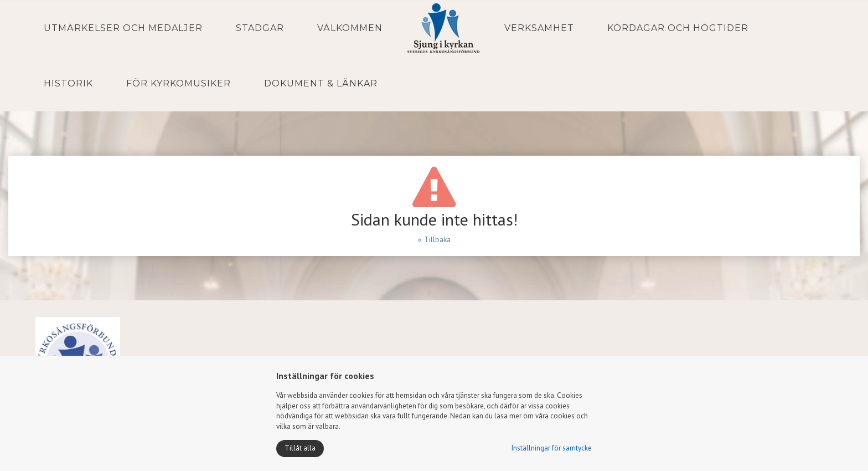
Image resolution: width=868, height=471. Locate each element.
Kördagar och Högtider (678, 28)
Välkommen (350, 28)
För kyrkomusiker (179, 83)
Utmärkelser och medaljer (123, 28)
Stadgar (260, 28)
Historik (68, 83)
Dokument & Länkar (321, 83)
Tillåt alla (300, 448)
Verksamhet (539, 28)
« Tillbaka (434, 239)
